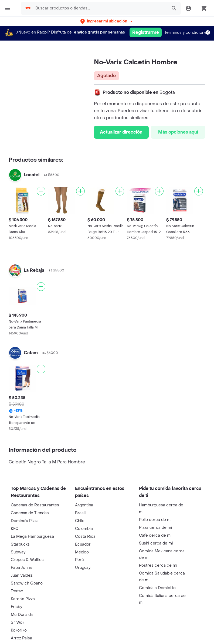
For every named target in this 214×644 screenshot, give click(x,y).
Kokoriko (19, 630)
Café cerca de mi (155, 535)
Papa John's (22, 568)
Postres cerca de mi (158, 565)
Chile (80, 521)
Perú (79, 560)
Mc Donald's (22, 615)
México (82, 552)
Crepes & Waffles (27, 560)
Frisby (16, 607)
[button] (107, 21)
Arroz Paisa (21, 638)
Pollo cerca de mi (155, 520)
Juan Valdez (22, 575)
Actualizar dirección (121, 132)
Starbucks (20, 544)
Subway (18, 552)
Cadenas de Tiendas (30, 513)
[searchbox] (100, 8)
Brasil (80, 513)
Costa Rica (85, 537)
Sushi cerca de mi (156, 543)
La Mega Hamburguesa (32, 537)
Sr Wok (18, 623)
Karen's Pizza (23, 599)
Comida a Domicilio (157, 588)
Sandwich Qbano (27, 583)
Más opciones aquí (178, 132)
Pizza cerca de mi (156, 528)
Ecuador (83, 544)
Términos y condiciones (187, 33)
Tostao (17, 591)
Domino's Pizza (25, 521)
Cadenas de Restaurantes (35, 505)
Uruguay (83, 568)
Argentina (84, 505)
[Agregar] (41, 191)
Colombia (84, 529)
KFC (15, 529)
